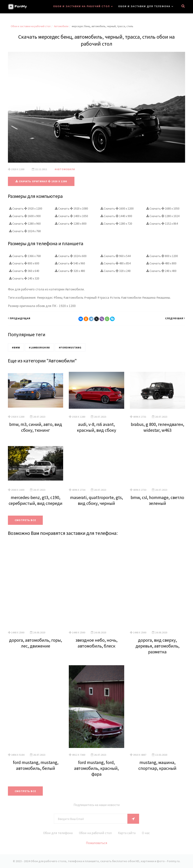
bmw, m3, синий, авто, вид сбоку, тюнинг (36, 427)
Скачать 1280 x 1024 (163, 216)
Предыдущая (19, 318)
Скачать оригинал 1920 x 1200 (41, 181)
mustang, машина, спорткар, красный (157, 765)
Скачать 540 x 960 (70, 263)
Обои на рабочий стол (95, 833)
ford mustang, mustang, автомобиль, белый (36, 765)
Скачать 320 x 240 (116, 271)
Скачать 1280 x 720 (116, 223)
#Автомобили (65, 169)
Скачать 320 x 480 (70, 271)
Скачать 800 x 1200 (162, 256)
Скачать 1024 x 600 (71, 256)
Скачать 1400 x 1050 (71, 216)
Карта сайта (128, 833)
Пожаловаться (97, 843)
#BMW (16, 347)
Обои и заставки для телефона (144, 6)
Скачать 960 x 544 (116, 256)
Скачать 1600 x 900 (25, 216)
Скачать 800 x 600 (24, 263)
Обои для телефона (56, 833)
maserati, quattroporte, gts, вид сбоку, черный (96, 500)
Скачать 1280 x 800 (71, 223)
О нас (148, 833)
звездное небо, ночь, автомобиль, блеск (96, 643)
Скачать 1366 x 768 (25, 256)
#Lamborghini (39, 347)
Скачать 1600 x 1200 (117, 208)
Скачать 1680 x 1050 (163, 208)
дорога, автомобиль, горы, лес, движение (36, 643)
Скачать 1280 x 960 (25, 223)
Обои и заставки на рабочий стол (82, 6)
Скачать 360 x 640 (24, 271)
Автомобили (61, 26)
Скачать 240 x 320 (24, 278)
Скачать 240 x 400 (161, 271)
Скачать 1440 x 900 (116, 216)
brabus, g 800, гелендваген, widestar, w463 (157, 427)
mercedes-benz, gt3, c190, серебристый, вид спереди (36, 500)
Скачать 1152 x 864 (162, 223)
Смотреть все (26, 520)
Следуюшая (175, 318)
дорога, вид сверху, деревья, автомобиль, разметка (157, 646)
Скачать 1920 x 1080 (71, 208)
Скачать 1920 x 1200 (26, 208)
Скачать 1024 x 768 (25, 231)
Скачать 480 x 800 (161, 263)
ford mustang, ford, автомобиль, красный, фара (96, 768)
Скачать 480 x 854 (116, 263)
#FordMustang (70, 347)
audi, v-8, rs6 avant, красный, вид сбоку (96, 427)
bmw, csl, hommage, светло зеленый (157, 500)
